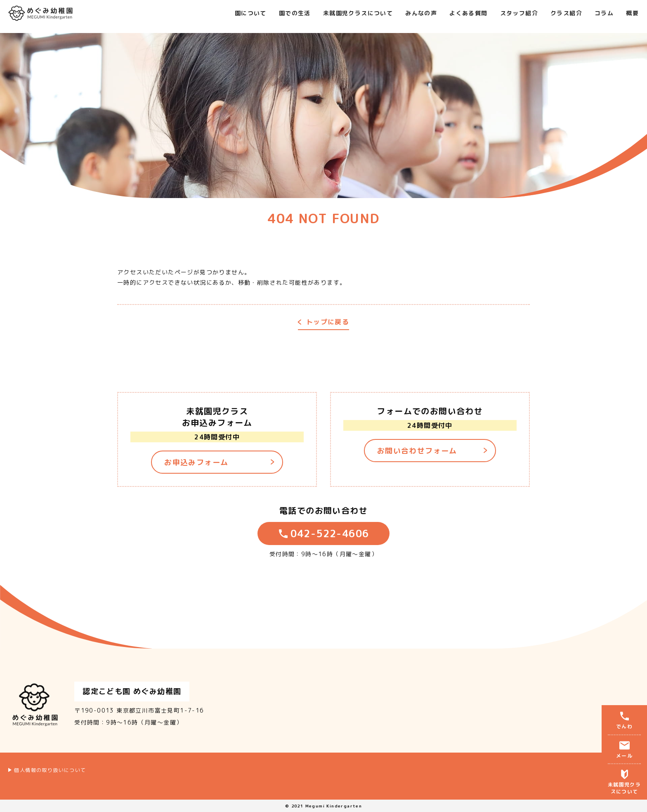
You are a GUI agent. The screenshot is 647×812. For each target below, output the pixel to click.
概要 (632, 10)
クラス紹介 (566, 10)
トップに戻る (328, 322)
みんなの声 (421, 10)
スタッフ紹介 (519, 10)
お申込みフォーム (196, 462)
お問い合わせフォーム (417, 451)
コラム (604, 10)
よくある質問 (468, 10)
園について (251, 10)
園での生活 (295, 10)
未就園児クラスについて (358, 10)
